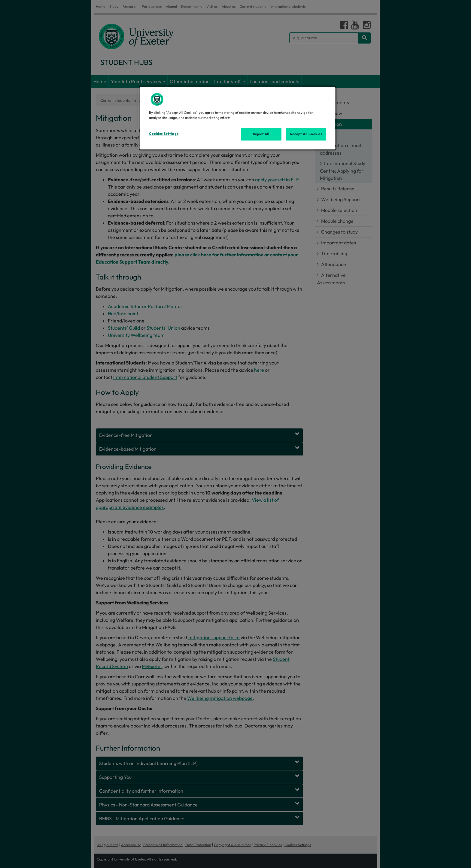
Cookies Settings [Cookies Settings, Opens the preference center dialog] (164, 134)
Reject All (261, 134)
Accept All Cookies (306, 134)
